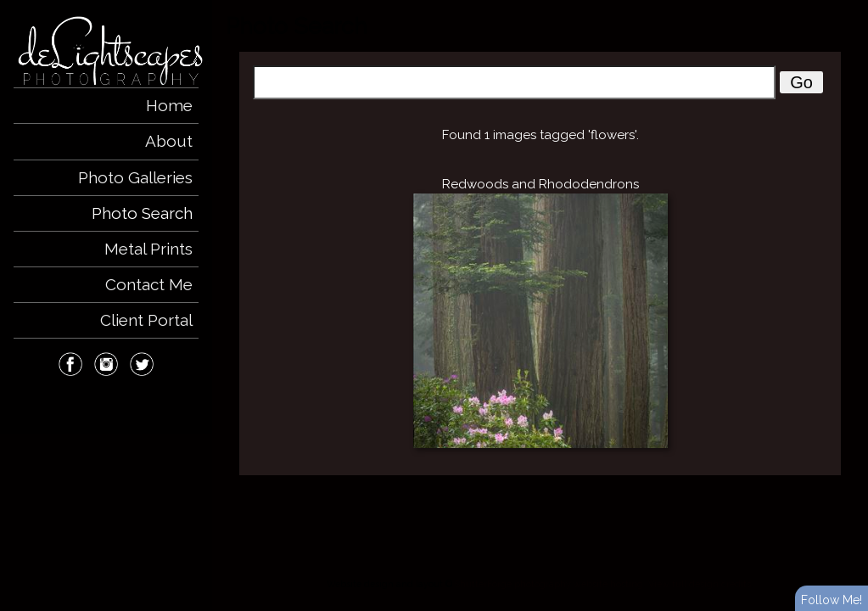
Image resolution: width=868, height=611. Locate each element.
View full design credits (700, 584)
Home (169, 105)
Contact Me (149, 284)
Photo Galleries (135, 177)
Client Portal (146, 320)
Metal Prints (148, 249)
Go (801, 82)
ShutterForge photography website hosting (549, 584)
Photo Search (142, 213)
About (169, 141)
